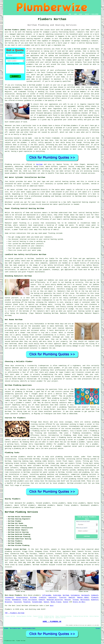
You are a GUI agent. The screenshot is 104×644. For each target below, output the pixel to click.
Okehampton (16, 600)
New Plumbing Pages (15, 628)
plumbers (30, 72)
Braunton (8, 602)
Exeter (66, 602)
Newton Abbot (83, 597)
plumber (48, 39)
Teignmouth (9, 597)
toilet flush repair (65, 461)
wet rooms (65, 337)
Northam (39, 164)
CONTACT (87, 14)
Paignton (27, 602)
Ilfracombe (47, 595)
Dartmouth (85, 595)
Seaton (46, 602)
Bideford (95, 600)
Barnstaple (85, 600)
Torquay (76, 600)
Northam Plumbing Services (21, 512)
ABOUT (81, 14)
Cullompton (75, 595)
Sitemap (6, 628)
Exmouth (42, 600)
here (52, 606)
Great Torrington (30, 600)
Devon (30, 595)
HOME (70, 14)
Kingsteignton (22, 597)
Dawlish (72, 597)
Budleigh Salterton (55, 600)
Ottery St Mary (79, 602)
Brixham (33, 597)
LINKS (75, 14)
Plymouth (95, 597)
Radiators (62, 291)
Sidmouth (95, 595)
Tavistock (18, 602)
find (11, 503)
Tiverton (62, 597)
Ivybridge (57, 595)
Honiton (68, 600)
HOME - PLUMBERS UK (52, 621)
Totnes (8, 600)
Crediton (42, 597)
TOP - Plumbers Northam (15, 613)
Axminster (52, 597)
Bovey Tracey (56, 602)
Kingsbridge (37, 602)
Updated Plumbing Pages (29, 628)
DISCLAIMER (95, 14)
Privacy (98, 628)
